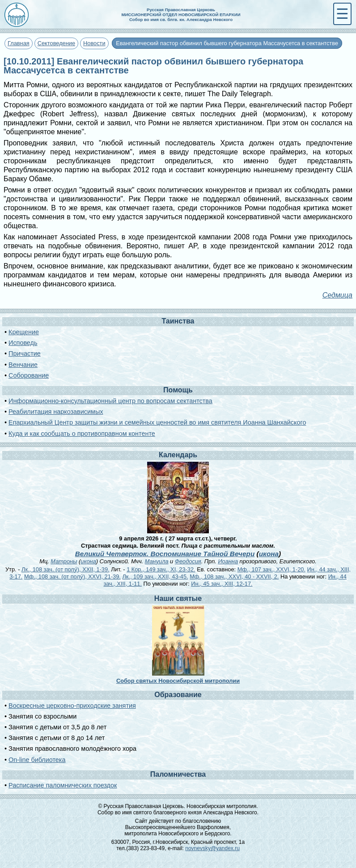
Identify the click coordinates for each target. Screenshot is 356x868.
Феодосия (188, 561)
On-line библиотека (37, 760)
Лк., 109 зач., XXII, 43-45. (155, 577)
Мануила (157, 561)
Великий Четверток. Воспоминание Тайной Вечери (165, 554)
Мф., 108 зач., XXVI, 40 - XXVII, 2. (234, 577)
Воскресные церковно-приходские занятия (72, 706)
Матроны (64, 561)
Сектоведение (56, 43)
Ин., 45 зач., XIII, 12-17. (222, 584)
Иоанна (228, 561)
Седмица (337, 295)
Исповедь (23, 343)
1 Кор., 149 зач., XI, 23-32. (161, 569)
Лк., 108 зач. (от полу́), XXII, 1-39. (66, 569)
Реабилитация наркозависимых (56, 412)
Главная (19, 43)
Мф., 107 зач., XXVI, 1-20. (271, 569)
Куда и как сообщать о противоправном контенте (82, 434)
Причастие (25, 353)
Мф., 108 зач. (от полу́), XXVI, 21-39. (72, 577)
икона (269, 554)
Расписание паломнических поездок (63, 785)
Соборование (29, 375)
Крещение (24, 332)
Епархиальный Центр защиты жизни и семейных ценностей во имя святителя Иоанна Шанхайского (157, 422)
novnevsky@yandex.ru (212, 848)
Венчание (23, 365)
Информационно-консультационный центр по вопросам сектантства (110, 401)
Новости (94, 43)
